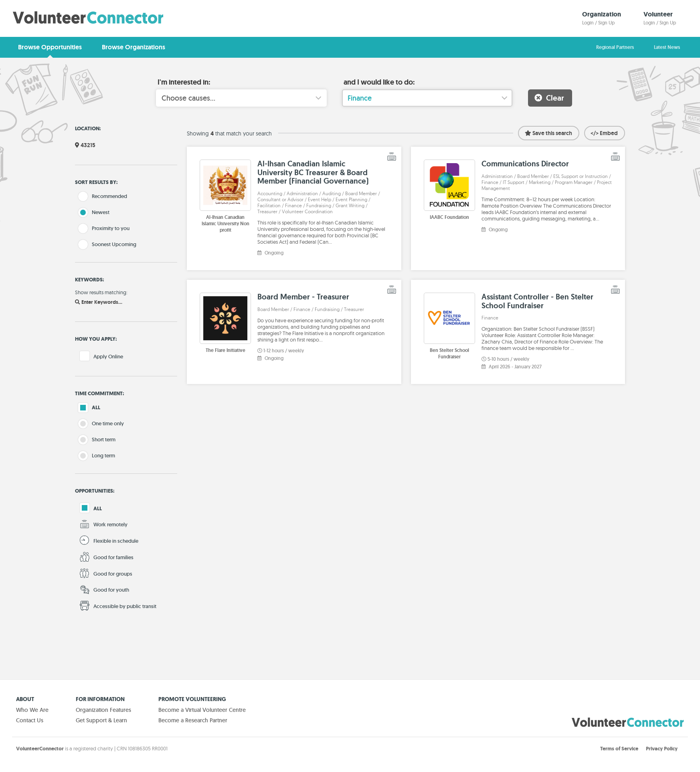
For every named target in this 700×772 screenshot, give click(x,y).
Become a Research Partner (193, 720)
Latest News (667, 47)
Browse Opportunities (50, 47)
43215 (85, 145)
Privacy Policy (662, 749)
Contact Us (30, 720)
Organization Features (103, 710)
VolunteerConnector (40, 749)
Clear (549, 98)
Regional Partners (615, 47)
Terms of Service (619, 749)
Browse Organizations (134, 47)
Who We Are (32, 710)
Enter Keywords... (99, 302)
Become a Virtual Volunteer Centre (202, 710)
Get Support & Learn (101, 720)
